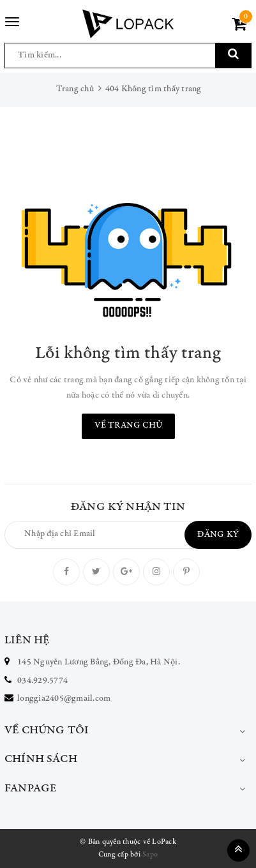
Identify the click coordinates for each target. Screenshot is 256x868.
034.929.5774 (42, 681)
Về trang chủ (128, 426)
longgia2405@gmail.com (64, 699)
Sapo (150, 855)
